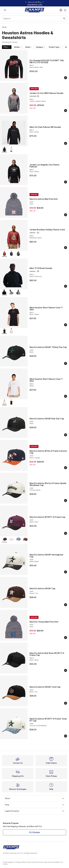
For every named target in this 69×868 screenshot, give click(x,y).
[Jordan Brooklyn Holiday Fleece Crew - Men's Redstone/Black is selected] (4, 254)
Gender (18, 47)
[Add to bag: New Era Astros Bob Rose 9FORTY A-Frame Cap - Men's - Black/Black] (66, 670)
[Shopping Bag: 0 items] (65, 10)
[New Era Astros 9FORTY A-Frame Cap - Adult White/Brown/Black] (25, 539)
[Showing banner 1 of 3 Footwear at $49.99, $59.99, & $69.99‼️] (34, 3)
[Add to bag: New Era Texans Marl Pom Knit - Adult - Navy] (66, 638)
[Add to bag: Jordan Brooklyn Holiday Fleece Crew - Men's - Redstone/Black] (66, 248)
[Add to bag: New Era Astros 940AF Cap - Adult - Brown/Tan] (66, 605)
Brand (29, 47)
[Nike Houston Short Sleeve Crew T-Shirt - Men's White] (11, 331)
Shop (34, 805)
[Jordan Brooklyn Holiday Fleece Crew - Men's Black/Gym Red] (11, 254)
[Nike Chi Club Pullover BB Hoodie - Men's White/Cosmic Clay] (11, 149)
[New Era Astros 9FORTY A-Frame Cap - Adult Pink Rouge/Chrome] (11, 539)
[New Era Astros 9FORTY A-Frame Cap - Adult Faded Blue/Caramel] (18, 539)
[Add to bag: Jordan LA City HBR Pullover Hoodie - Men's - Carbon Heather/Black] (66, 111)
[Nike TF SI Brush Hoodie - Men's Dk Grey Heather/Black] (11, 292)
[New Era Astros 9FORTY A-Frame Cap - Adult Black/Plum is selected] (4, 539)
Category (40, 47)
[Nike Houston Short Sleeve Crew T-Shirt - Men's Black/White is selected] (4, 331)
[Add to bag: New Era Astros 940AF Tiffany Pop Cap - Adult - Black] (66, 363)
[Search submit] (64, 19)
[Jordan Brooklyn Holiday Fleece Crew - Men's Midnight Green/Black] (18, 254)
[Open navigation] (5, 10)
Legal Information (34, 811)
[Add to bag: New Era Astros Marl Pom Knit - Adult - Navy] (66, 215)
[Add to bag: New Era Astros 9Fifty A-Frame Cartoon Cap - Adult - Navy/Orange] (66, 468)
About (34, 798)
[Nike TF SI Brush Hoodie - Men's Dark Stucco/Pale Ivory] (18, 292)
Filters (7, 47)
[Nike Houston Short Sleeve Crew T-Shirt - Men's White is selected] (4, 402)
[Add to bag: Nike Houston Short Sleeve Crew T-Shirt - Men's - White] (66, 396)
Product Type (55, 47)
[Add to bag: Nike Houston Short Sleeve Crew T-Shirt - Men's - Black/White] (66, 325)
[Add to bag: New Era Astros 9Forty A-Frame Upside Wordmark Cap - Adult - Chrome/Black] (66, 500)
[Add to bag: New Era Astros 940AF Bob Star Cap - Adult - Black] (66, 435)
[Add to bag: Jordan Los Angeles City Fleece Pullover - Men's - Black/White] (66, 182)
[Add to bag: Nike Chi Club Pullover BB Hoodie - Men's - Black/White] (66, 143)
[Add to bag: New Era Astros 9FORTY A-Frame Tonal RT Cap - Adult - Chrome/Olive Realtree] (66, 736)
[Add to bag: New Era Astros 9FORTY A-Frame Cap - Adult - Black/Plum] (66, 533)
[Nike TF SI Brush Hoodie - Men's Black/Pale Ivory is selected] (4, 292)
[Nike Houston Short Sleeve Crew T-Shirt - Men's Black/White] (11, 402)
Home (4, 27)
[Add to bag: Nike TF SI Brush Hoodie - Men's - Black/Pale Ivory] (66, 286)
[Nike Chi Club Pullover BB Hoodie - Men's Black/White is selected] (4, 149)
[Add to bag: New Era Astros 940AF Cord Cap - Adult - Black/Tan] (66, 703)
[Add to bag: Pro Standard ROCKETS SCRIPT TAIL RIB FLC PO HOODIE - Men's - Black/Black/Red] (66, 78)
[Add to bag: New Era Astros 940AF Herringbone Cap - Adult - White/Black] (66, 572)
